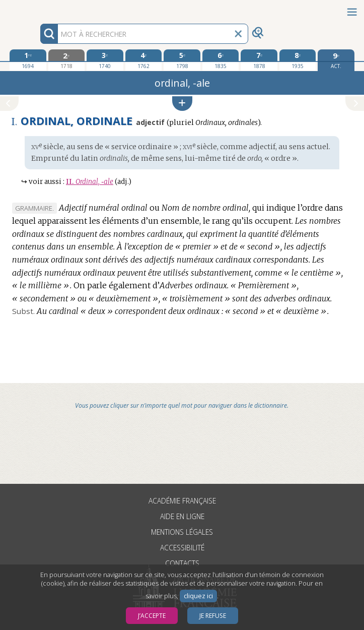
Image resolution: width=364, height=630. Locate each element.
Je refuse (213, 616)
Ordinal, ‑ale (90, 182)
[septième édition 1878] (259, 60)
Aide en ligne (182, 516)
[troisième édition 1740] (105, 60)
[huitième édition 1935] (298, 60)
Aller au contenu (39, 9)
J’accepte (152, 616)
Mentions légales (182, 532)
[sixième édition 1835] (221, 60)
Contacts (182, 563)
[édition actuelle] (336, 60)
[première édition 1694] (28, 60)
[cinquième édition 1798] (182, 60)
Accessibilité (182, 548)
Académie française (182, 501)
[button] (182, 104)
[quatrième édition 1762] (144, 60)
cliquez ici (198, 596)
